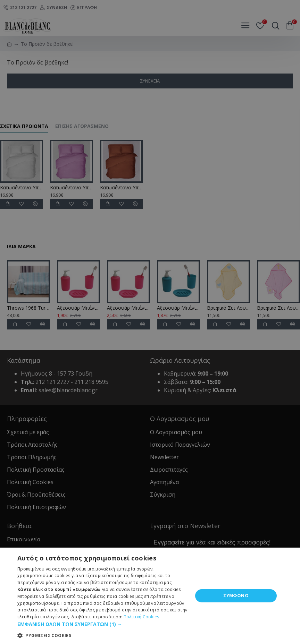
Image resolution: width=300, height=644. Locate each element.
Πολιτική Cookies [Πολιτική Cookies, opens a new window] (141, 617)
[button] (102, 624)
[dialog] (150, 322)
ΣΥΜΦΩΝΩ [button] (236, 596)
